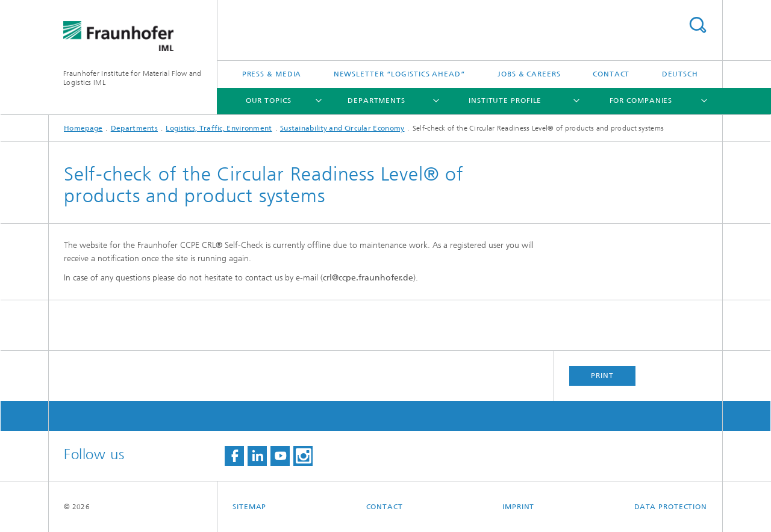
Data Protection (671, 507)
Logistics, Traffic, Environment (219, 128)
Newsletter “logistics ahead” (400, 74)
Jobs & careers (529, 74)
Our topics (269, 101)
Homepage (83, 128)
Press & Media (272, 74)
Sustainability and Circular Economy (342, 128)
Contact (611, 74)
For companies (641, 101)
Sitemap (249, 507)
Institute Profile (505, 101)
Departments (376, 101)
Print (602, 376)
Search (698, 25)
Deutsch (680, 74)
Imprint (518, 507)
